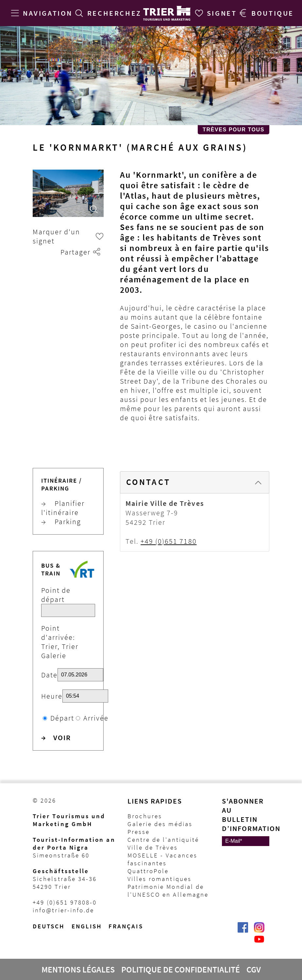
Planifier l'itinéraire (63, 508)
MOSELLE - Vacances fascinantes (162, 859)
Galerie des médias (160, 824)
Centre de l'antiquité (163, 839)
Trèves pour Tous (234, 130)
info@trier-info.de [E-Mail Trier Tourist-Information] (63, 910)
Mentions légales (78, 970)
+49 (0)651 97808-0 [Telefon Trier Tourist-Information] (65, 902)
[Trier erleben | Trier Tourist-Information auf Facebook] (243, 931)
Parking (61, 522)
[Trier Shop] (265, 13)
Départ (62, 718)
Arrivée (96, 718)
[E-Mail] (246, 841)
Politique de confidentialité (181, 970)
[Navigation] (40, 13)
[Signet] (215, 13)
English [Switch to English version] (87, 926)
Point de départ (56, 595)
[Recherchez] (107, 13)
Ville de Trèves (153, 847)
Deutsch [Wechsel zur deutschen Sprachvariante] (49, 926)
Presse (139, 832)
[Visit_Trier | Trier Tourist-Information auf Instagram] (259, 931)
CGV (254, 970)
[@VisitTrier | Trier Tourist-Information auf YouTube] (259, 942)
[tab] (195, 482)
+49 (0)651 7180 (168, 541)
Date (49, 675)
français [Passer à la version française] (126, 926)
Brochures (145, 816)
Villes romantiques (159, 879)
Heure (52, 696)
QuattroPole (148, 871)
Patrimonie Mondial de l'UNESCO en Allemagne (168, 890)
